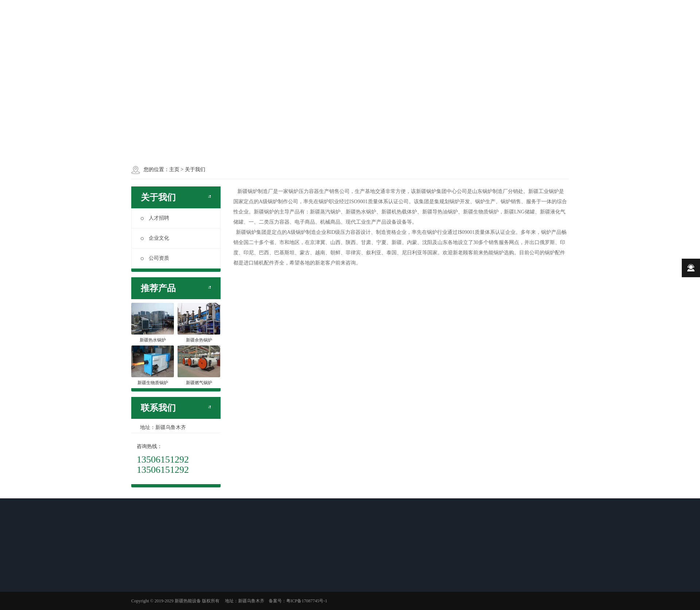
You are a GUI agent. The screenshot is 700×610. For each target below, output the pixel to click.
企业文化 (155, 238)
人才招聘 (155, 218)
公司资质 (155, 258)
